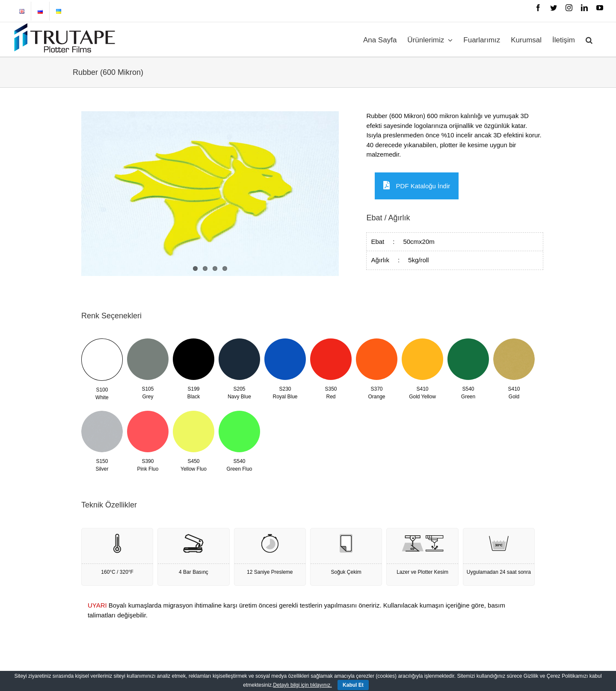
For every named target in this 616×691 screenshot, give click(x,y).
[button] (589, 39)
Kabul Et (353, 685)
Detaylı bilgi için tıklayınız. (302, 685)
